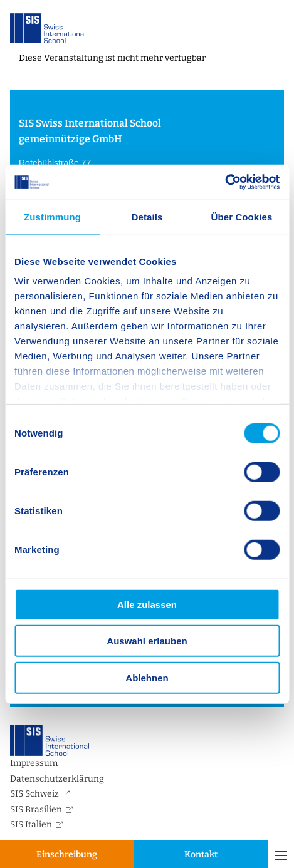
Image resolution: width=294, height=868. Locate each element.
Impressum (34, 763)
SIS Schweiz (34, 794)
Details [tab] (147, 216)
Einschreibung (67, 855)
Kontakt (201, 855)
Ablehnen (147, 677)
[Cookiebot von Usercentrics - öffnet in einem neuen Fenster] (225, 182)
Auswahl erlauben (147, 641)
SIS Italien (31, 824)
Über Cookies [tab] (242, 216)
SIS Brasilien (36, 809)
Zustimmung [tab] (52, 216)
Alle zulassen (147, 604)
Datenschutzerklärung (57, 779)
